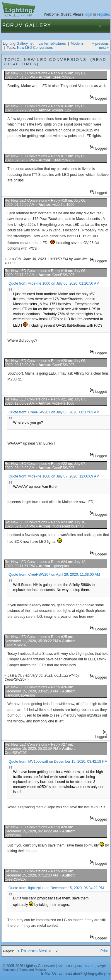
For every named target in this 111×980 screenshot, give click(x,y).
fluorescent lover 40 (68, 526)
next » (104, 48)
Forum (13, 25)
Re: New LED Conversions (26, 73)
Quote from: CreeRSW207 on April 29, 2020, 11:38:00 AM (54, 575)
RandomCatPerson (20, 695)
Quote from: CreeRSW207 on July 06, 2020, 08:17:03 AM (54, 412)
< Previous (27, 951)
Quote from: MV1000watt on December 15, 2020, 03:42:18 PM (58, 762)
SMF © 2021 (86, 966)
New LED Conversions (35, 48)
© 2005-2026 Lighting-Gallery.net (29, 966)
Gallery (38, 25)
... (61, 951)
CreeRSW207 (64, 77)
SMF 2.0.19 (66, 966)
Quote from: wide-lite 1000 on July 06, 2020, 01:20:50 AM (54, 283)
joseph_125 (62, 110)
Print (104, 951)
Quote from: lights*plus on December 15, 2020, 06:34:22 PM (56, 888)
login (88, 14)
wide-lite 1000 (63, 205)
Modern (77, 44)
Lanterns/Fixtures (52, 44)
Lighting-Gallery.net (18, 44)
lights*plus (61, 566)
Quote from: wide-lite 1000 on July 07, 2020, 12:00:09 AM (54, 476)
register (103, 14)
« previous (100, 44)
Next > (45, 951)
